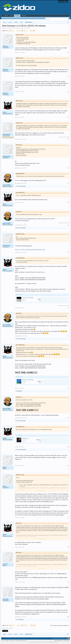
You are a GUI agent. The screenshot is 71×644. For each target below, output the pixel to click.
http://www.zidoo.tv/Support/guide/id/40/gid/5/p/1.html (30, 250)
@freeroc (18, 180)
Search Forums (6, 18)
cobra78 (5, 564)
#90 (68, 252)
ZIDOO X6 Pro (12, 28)
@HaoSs (17, 219)
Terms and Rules (58, 641)
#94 (68, 418)
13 (31, 31)
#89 (68, 225)
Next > (34, 31)
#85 (68, 139)
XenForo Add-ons (32, 642)
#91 (68, 308)
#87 (68, 183)
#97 (68, 518)
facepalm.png (25, 438)
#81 (68, 52)
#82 (68, 76)
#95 (68, 447)
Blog (11, 16)
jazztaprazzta (6, 156)
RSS (68, 638)
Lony (17, 391)
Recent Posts (15, 18)
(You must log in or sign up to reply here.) (60, 625)
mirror (22, 28)
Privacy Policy (66, 641)
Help (59, 638)
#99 (68, 582)
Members (24, 16)
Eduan (5, 486)
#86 (68, 168)
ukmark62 (6, 599)
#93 (68, 388)
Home (6, 16)
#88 (68, 203)
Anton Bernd (18, 186)
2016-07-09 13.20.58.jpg (28, 298)
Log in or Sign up (63, 1)
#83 (68, 92)
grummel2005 (7, 185)
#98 (68, 547)
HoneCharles (6, 134)
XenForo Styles (41, 642)
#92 (68, 336)
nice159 (17, 620)
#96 (68, 466)
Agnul (4, 467)
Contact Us (55, 638)
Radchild (5, 93)
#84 (68, 117)
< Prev (10, 31)
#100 (68, 617)
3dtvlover (5, 46)
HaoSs (5, 112)
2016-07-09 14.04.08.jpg (28, 380)
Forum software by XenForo (14, 641)
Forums (17, 16)
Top (66, 638)
